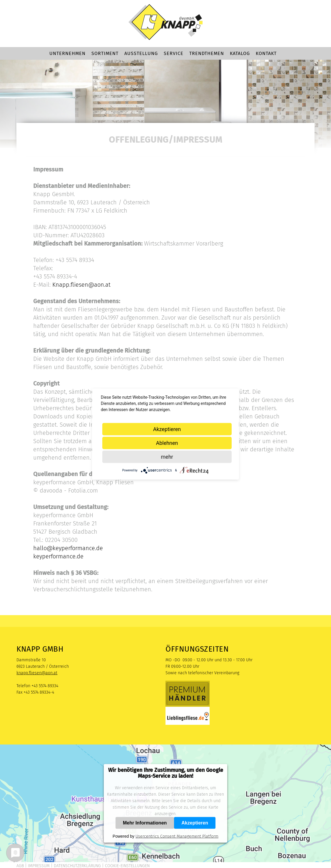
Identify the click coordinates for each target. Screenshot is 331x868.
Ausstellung (141, 53)
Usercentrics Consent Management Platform (177, 836)
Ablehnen (167, 443)
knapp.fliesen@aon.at (37, 673)
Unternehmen (67, 53)
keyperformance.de (58, 556)
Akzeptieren (195, 823)
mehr (167, 457)
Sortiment (105, 53)
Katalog (240, 53)
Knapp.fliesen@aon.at (81, 285)
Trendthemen (207, 53)
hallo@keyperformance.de (68, 548)
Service (174, 53)
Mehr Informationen (145, 823)
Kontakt (266, 53)
